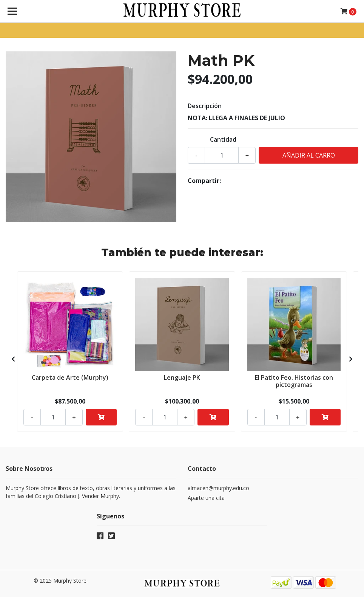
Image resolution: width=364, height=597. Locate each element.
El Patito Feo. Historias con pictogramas (294, 381)
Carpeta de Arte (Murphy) (70, 377)
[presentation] (13, 359)
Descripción (205, 106)
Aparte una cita (206, 498)
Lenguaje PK (182, 377)
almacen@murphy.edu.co (218, 488)
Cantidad (223, 139)
